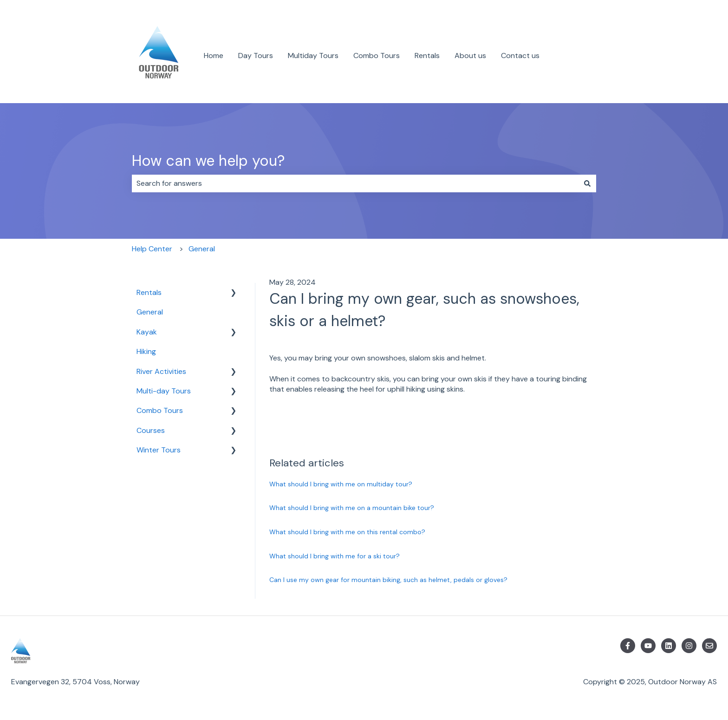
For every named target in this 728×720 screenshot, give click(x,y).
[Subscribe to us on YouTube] (648, 646)
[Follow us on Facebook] (628, 646)
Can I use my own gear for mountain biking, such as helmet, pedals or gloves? (388, 580)
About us (470, 56)
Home (214, 56)
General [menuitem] (150, 312)
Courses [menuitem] (151, 430)
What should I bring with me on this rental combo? (347, 532)
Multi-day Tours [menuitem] (164, 391)
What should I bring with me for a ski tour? (335, 556)
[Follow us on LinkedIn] (669, 646)
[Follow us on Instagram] (689, 646)
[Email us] (709, 646)
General (202, 249)
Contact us (520, 56)
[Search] (587, 183)
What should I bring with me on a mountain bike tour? (352, 508)
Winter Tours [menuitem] (159, 450)
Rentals (427, 56)
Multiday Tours (313, 56)
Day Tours (256, 56)
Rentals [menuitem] (149, 292)
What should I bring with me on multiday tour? (341, 484)
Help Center (152, 249)
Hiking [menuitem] (146, 351)
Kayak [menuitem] (147, 332)
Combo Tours (377, 56)
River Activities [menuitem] (161, 371)
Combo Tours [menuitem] (160, 410)
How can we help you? (208, 161)
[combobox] (355, 183)
